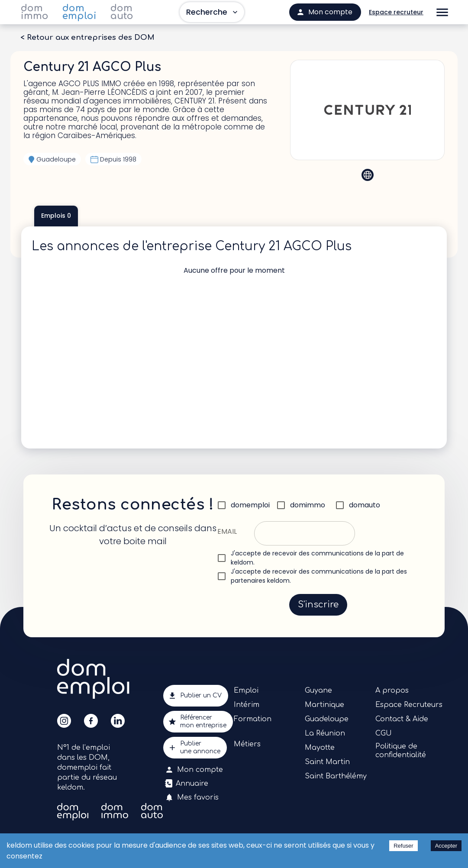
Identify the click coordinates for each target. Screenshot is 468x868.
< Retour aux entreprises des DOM (87, 38)
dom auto (122, 12)
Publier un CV (196, 696)
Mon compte (195, 770)
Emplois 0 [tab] (56, 216)
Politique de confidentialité (401, 751)
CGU (384, 733)
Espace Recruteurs (409, 705)
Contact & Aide (402, 719)
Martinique (324, 705)
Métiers (247, 744)
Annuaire (187, 784)
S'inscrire (318, 605)
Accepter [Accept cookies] (446, 846)
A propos (392, 691)
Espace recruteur (396, 12)
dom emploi (79, 12)
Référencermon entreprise (198, 722)
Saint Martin (327, 762)
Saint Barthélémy (336, 776)
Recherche (212, 12)
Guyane (318, 691)
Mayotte (320, 748)
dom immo (35, 12)
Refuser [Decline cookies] (403, 846)
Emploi (246, 691)
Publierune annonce (195, 748)
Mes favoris (193, 797)
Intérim (247, 705)
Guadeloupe (327, 719)
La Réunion (325, 733)
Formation (253, 719)
